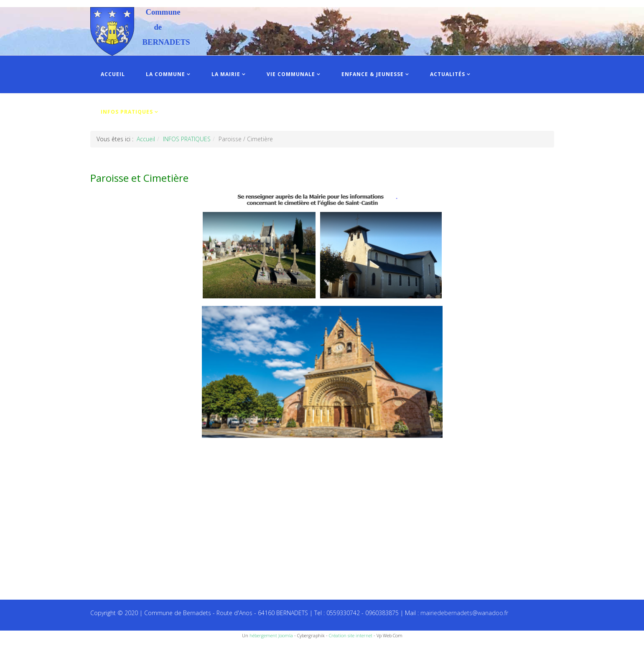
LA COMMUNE (165, 74)
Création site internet (351, 635)
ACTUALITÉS (448, 74)
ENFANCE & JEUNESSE (373, 74)
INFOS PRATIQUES (127, 112)
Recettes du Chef (23, 650)
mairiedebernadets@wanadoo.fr (464, 613)
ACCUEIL (113, 74)
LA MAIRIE (226, 74)
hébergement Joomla (271, 635)
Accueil (146, 139)
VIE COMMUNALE (291, 74)
